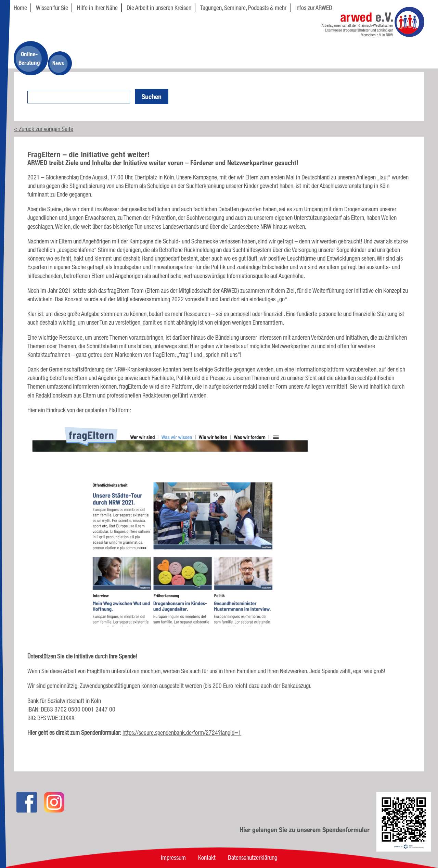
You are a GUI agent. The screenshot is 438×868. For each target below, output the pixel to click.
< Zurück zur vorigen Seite (43, 129)
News (58, 63)
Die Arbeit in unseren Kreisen (159, 8)
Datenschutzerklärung (253, 857)
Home (20, 8)
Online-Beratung (29, 58)
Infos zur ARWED (314, 8)
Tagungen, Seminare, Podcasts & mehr (243, 8)
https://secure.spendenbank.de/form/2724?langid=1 (182, 732)
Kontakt (207, 857)
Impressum (173, 857)
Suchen (152, 97)
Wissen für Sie (52, 8)
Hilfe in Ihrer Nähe (97, 8)
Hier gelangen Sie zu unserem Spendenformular (305, 830)
